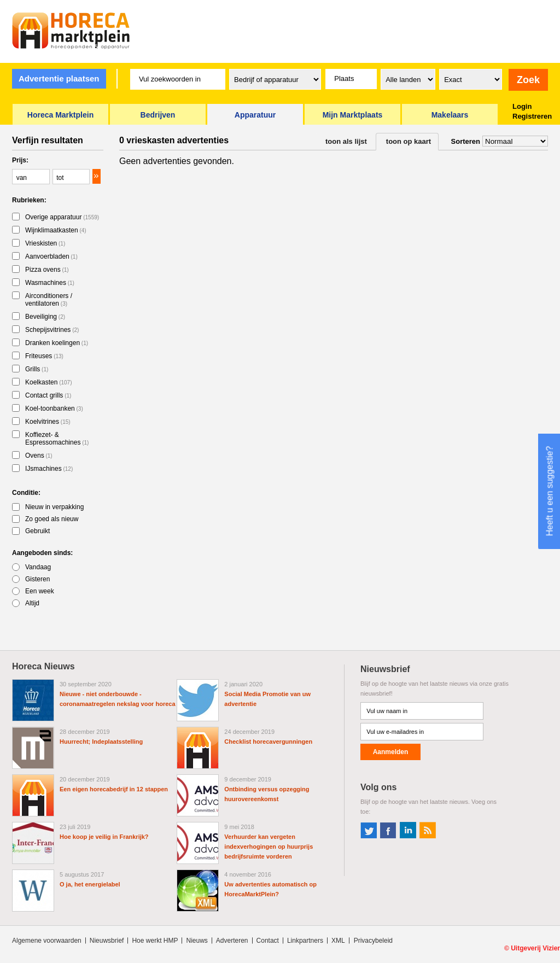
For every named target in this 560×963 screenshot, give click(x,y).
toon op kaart (409, 141)
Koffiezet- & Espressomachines (57, 439)
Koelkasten (49, 382)
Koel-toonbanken (54, 408)
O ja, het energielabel (90, 884)
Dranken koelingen (57, 343)
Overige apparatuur (62, 217)
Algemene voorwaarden (47, 941)
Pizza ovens (47, 270)
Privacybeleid (373, 941)
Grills (37, 369)
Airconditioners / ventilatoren (49, 300)
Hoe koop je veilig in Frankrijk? (104, 837)
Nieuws (197, 941)
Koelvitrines (48, 422)
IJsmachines (49, 469)
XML (338, 941)
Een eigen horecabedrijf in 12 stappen (114, 789)
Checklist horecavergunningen (268, 742)
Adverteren (232, 941)
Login (522, 106)
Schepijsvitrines (52, 330)
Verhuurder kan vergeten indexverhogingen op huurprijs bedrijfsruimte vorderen (269, 847)
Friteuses (44, 356)
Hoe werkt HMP (155, 941)
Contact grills (48, 395)
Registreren (532, 116)
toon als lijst (346, 141)
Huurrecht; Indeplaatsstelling (101, 742)
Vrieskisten (45, 243)
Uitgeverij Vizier (535, 948)
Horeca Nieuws (43, 666)
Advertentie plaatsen (59, 78)
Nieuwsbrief (107, 941)
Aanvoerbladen (51, 256)
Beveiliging (45, 317)
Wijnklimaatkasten (56, 230)
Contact (268, 941)
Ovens (39, 456)
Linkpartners (305, 941)
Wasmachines (50, 283)
